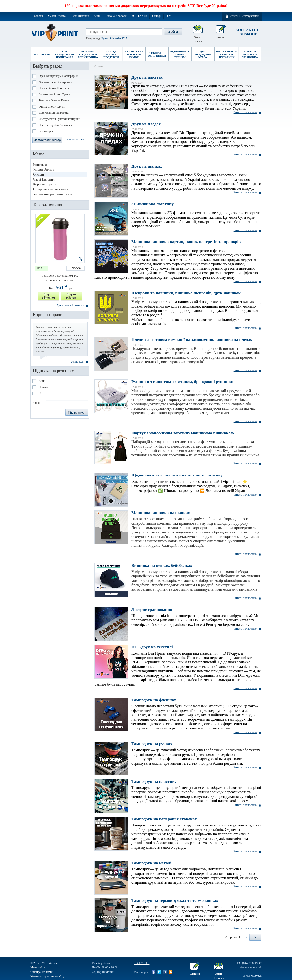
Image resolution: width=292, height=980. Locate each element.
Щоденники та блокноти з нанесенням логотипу (177, 475)
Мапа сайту (38, 967)
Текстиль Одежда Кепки (54, 100)
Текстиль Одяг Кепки (157, 54)
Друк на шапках (147, 166)
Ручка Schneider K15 (114, 38)
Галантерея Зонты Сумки (54, 94)
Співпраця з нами (42, 972)
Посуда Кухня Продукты (54, 88)
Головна (38, 16)
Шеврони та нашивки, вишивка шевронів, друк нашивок (186, 293)
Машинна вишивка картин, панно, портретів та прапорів (186, 242)
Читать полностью (245, 112)
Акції (97, 16)
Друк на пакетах (147, 77)
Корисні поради (45, 184)
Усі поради (78, 362)
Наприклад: (107, 38)
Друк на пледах (146, 124)
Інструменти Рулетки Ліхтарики (226, 54)
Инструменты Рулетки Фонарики (59, 119)
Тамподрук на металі (151, 863)
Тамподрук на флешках (154, 700)
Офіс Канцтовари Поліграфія (65, 54)
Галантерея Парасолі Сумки (134, 54)
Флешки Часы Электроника (56, 82)
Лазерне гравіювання (152, 609)
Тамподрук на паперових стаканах (164, 819)
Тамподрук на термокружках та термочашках (175, 901)
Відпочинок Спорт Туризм (180, 54)
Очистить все (75, 140)
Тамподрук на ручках (152, 744)
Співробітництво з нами (51, 189)
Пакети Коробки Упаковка (250, 54)
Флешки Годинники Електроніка (88, 54)
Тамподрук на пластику (154, 781)
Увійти (234, 16)
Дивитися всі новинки (70, 305)
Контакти (40, 165)
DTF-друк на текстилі (152, 647)
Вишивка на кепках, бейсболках (162, 566)
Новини (44, 387)
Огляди (157, 16)
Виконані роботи (116, 16)
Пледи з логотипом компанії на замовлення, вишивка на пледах (192, 340)
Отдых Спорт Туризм (52, 107)
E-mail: (37, 403)
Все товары (46, 131)
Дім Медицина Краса (203, 54)
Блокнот (220, 34)
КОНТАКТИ (139, 16)
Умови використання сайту (53, 194)
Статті (43, 393)
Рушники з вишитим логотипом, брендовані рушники (182, 382)
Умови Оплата (57, 16)
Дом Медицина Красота (54, 113)
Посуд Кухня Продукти (111, 54)
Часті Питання (80, 16)
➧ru (169, 16)
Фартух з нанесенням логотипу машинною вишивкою (183, 433)
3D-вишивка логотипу (153, 204)
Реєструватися (250, 16)
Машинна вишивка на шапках (161, 513)
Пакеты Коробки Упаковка (55, 125)
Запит (198, 34)
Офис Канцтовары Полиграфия (58, 76)
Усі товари (42, 54)
